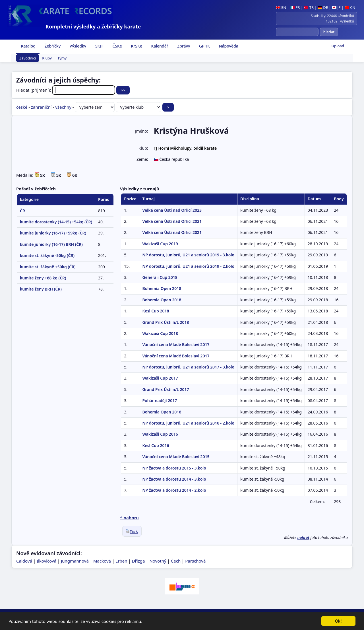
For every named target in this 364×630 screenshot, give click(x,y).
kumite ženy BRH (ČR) (41, 289)
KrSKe (136, 46)
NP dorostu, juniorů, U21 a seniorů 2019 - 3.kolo (188, 255)
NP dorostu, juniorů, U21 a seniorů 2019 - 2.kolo (188, 266)
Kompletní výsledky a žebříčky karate (93, 26)
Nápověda (228, 46)
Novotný (158, 561)
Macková (102, 561)
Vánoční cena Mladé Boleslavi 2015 (176, 457)
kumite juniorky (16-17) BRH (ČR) (51, 244)
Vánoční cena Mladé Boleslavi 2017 (176, 344)
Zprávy (183, 46)
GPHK (204, 46)
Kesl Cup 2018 (156, 311)
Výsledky (77, 46)
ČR (22, 211)
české (22, 107)
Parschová (195, 561)
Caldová (24, 561)
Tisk (132, 531)
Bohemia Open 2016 (162, 412)
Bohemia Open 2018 (162, 288)
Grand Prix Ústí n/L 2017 (166, 389)
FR (295, 7)
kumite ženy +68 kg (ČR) (43, 278)
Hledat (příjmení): (66, 90)
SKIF (99, 46)
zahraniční (41, 107)
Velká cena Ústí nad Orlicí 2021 (172, 221)
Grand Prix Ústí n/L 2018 (166, 322)
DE (323, 7)
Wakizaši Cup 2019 (160, 244)
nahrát (303, 538)
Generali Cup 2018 (160, 277)
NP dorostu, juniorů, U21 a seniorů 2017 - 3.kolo (188, 367)
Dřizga (138, 561)
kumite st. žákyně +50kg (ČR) (48, 267)
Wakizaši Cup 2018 (160, 333)
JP (336, 7)
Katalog (28, 46)
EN (281, 7)
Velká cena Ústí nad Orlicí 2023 (172, 210)
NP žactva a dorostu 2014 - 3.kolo (174, 479)
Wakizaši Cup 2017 (160, 378)
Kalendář (159, 46)
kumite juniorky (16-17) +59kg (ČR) (53, 233)
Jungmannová (75, 561)
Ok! (339, 622)
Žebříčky (52, 46)
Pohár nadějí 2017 (160, 401)
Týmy (62, 58)
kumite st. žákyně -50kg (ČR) (47, 255)
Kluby (47, 58)
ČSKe (117, 46)
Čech (176, 561)
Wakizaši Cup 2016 (160, 434)
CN (350, 7)
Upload (338, 46)
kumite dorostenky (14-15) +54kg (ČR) (56, 222)
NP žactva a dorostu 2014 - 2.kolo (174, 490)
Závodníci (28, 58)
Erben (121, 561)
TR (309, 7)
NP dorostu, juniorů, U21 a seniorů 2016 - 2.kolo (188, 423)
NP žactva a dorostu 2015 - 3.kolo (174, 468)
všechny (63, 107)
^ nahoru (129, 518)
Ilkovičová (46, 561)
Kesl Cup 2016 (156, 445)
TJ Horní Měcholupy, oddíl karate (185, 148)
